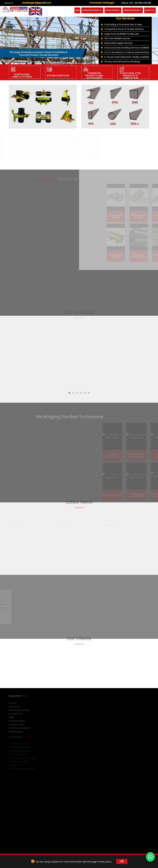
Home (77, 10)
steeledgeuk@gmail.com (37, 3)
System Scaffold (113, 10)
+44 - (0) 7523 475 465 (136, 3)
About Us (9, 3)
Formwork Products (133, 10)
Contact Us (150, 10)
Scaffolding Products (92, 10)
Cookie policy (104, 862)
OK (122, 861)
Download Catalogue (102, 3)
